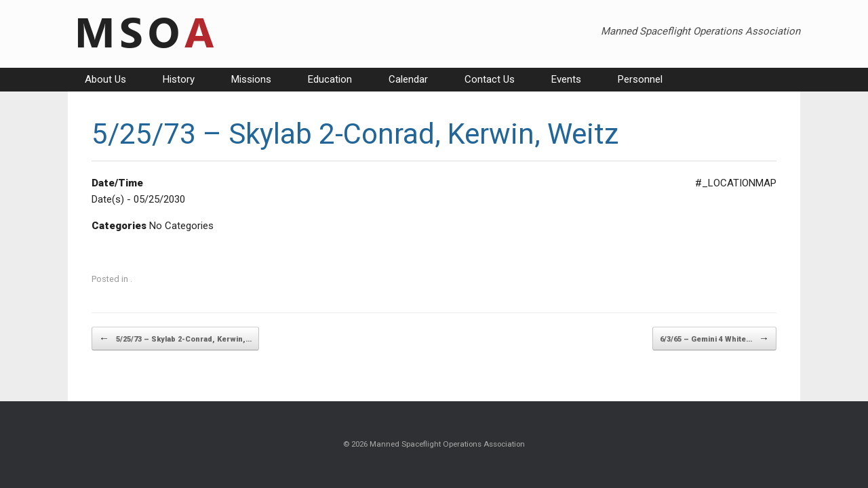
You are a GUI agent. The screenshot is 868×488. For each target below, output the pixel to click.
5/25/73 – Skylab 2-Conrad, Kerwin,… (175, 339)
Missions (251, 79)
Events (566, 79)
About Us (105, 79)
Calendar (408, 79)
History (179, 79)
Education (330, 79)
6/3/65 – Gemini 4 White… (714, 339)
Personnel (640, 79)
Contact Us (490, 79)
